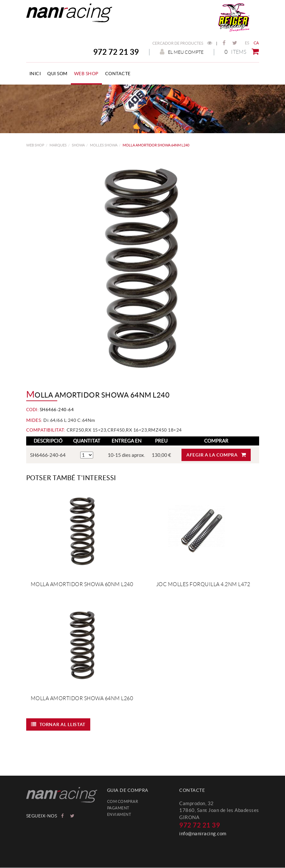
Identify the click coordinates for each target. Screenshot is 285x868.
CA (256, 43)
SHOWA (78, 145)
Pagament (118, 808)
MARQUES (58, 145)
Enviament (119, 814)
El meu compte (182, 52)
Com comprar (123, 801)
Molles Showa (104, 145)
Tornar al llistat (58, 724)
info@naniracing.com (203, 833)
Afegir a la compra (216, 455)
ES (247, 43)
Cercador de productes (182, 43)
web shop (35, 145)
